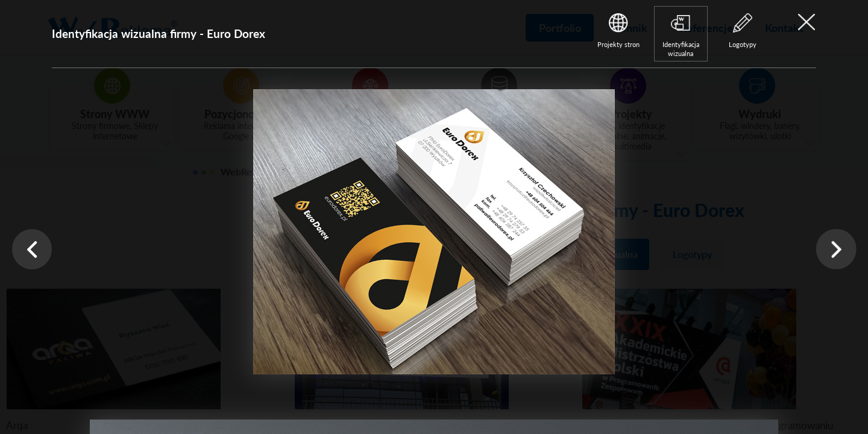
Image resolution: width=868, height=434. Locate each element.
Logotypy (743, 44)
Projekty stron (618, 44)
